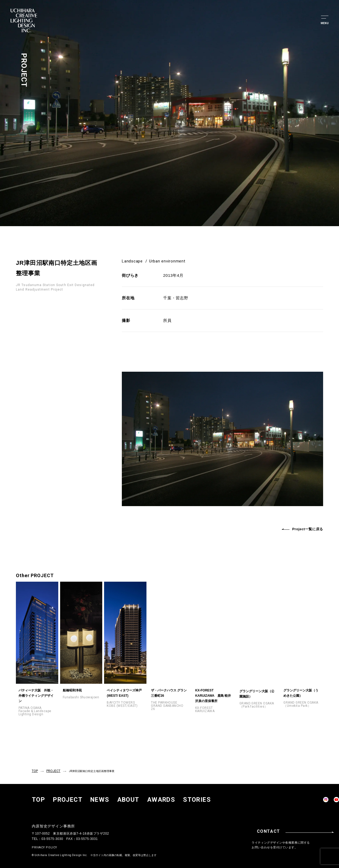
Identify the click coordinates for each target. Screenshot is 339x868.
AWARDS (110, 798)
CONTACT (300, 829)
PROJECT (51, 770)
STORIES (131, 798)
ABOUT (91, 798)
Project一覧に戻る (302, 529)
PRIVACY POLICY (44, 845)
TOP (34, 770)
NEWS (73, 798)
